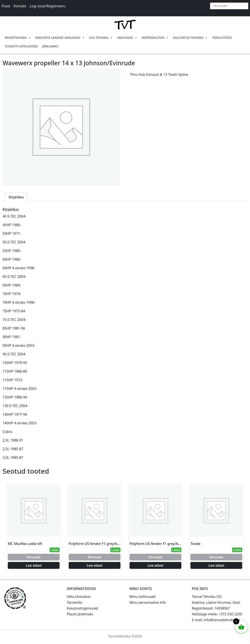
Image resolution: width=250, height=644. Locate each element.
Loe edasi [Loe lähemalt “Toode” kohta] (216, 565)
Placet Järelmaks (80, 614)
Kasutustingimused (83, 608)
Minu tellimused (142, 597)
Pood (6, 6)
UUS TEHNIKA (101, 38)
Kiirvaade (34, 557)
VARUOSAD (127, 38)
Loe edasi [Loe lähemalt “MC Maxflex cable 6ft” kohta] (34, 565)
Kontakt (20, 6)
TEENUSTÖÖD (222, 38)
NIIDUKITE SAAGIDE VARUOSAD (60, 38)
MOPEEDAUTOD (155, 38)
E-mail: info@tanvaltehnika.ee (216, 620)
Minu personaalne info (148, 602)
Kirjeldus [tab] (16, 197)
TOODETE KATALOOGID (21, 46)
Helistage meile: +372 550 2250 (217, 614)
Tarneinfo (75, 602)
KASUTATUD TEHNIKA (190, 38)
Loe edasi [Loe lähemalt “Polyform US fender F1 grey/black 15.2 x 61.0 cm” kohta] (94, 565)
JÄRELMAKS (50, 46)
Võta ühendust (79, 597)
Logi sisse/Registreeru (47, 6)
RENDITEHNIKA (18, 38)
